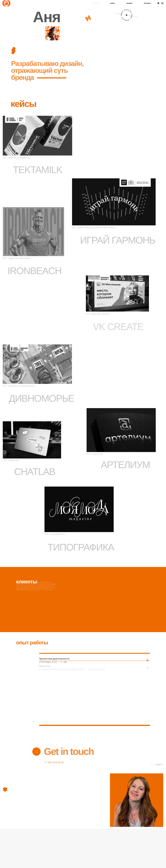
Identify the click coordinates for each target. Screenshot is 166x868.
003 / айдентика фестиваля (17, 258)
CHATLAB (35, 472)
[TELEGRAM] (158, 3)
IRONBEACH (34, 271)
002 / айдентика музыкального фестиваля (94, 228)
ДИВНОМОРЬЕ (41, 398)
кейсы (113, 3)
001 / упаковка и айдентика (17, 158)
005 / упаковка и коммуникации (19, 386)
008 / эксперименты (55, 534)
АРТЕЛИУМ (125, 465)
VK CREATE (118, 327)
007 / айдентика (11, 460)
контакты (147, 3)
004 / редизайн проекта (98, 314)
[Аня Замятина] (162, 3)
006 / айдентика (95, 454)
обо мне (96, 3)
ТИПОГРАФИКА (81, 547)
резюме (129, 3)
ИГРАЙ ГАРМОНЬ (118, 240)
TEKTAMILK (38, 170)
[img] (36, 752)
